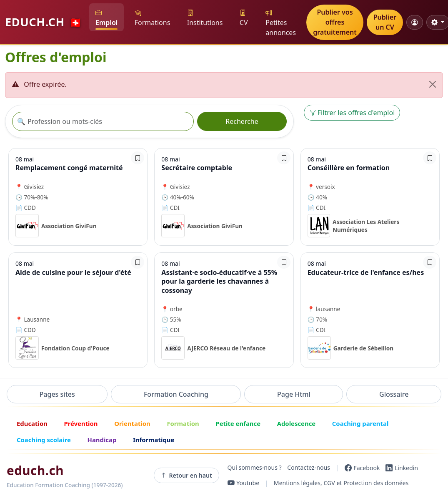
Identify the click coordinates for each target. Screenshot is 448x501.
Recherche (242, 121)
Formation (183, 423)
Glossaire (394, 394)
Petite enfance (238, 423)
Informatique (154, 440)
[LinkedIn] (402, 468)
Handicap (102, 440)
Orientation (132, 423)
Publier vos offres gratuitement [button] (335, 22)
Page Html (294, 394)
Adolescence (297, 423)
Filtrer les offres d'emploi (352, 113)
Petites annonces (281, 23)
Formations (153, 18)
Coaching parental (360, 423)
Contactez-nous (309, 468)
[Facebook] (362, 468)
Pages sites (57, 394)
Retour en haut (186, 476)
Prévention (81, 423)
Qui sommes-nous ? (255, 468)
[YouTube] (244, 483)
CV (244, 18)
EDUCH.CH (44, 22)
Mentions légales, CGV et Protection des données (341, 483)
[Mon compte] (414, 22)
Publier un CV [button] (385, 22)
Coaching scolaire (44, 440)
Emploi (106, 18)
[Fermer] (433, 84)
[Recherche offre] (103, 121)
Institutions (205, 18)
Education (32, 423)
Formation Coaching (176, 394)
